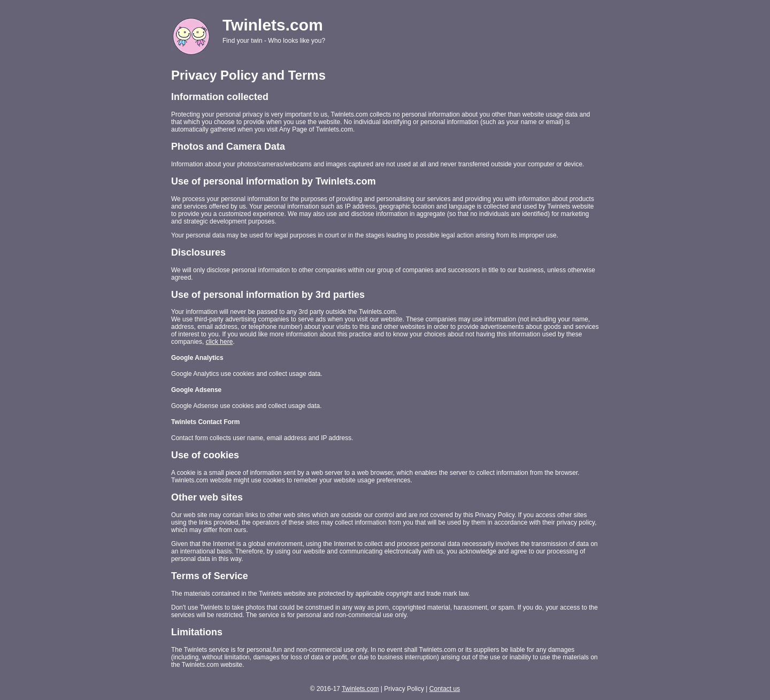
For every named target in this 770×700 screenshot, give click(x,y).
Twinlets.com (360, 689)
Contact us (445, 689)
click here (220, 342)
